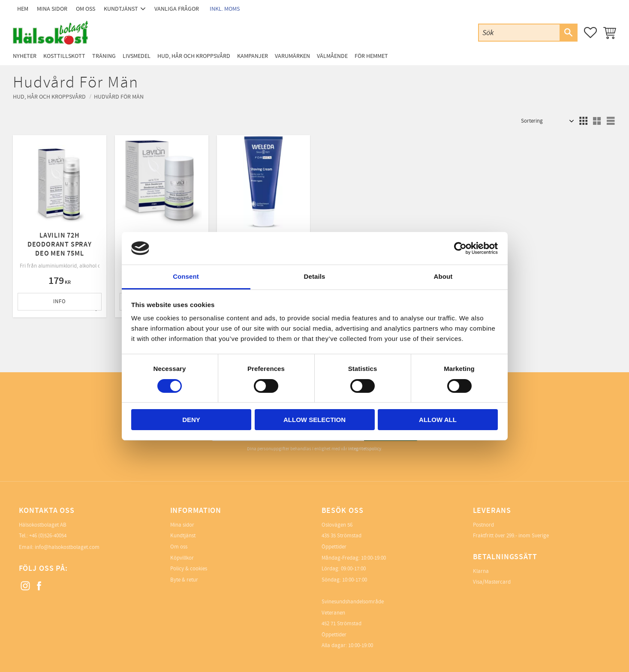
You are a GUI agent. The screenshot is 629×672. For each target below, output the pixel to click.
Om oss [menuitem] (86, 9)
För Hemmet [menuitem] (371, 56)
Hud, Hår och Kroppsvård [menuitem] (194, 56)
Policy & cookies (189, 569)
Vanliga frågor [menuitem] (177, 9)
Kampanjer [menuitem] (253, 56)
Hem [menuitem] (23, 9)
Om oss (179, 547)
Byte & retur (184, 580)
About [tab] (443, 276)
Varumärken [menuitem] (292, 56)
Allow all (438, 420)
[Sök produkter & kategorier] (519, 32)
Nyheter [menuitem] (25, 56)
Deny (191, 420)
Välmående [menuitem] (332, 56)
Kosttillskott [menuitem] (64, 56)
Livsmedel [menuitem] (137, 56)
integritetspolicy (365, 449)
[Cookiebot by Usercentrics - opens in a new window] (460, 248)
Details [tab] (315, 276)
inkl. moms (225, 9)
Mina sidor (182, 525)
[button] (590, 33)
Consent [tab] (186, 276)
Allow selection (314, 420)
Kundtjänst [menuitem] (121, 9)
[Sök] (568, 33)
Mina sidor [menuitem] (52, 9)
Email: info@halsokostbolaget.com (59, 547)
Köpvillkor (182, 558)
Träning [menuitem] (104, 56)
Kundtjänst (183, 536)
